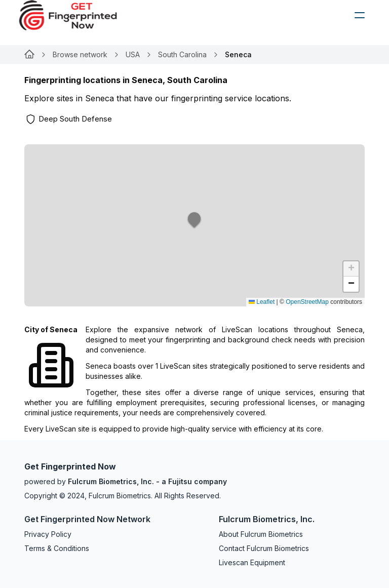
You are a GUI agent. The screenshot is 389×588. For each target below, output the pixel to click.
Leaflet (262, 302)
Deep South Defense (75, 119)
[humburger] (360, 15)
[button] (194, 225)
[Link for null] (29, 55)
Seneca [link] (238, 54)
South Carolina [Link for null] (182, 54)
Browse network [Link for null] (80, 54)
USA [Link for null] (133, 54)
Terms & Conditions (57, 548)
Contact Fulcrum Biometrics (264, 548)
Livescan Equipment (252, 562)
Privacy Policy (48, 534)
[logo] (75, 15)
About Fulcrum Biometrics (261, 534)
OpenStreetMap (307, 302)
